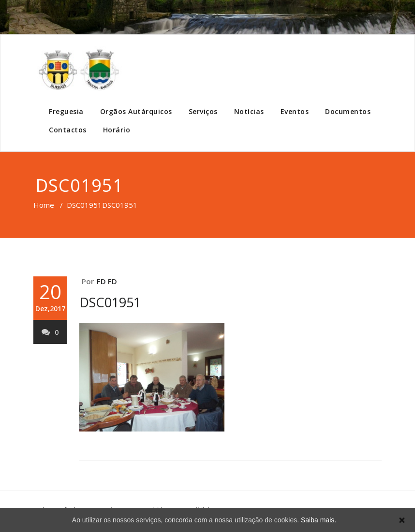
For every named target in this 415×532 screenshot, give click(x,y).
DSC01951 (84, 205)
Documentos (348, 111)
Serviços (203, 111)
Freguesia (66, 111)
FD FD (107, 281)
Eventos (295, 111)
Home (44, 205)
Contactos (68, 130)
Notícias (249, 111)
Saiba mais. (319, 520)
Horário (117, 130)
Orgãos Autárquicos (136, 111)
